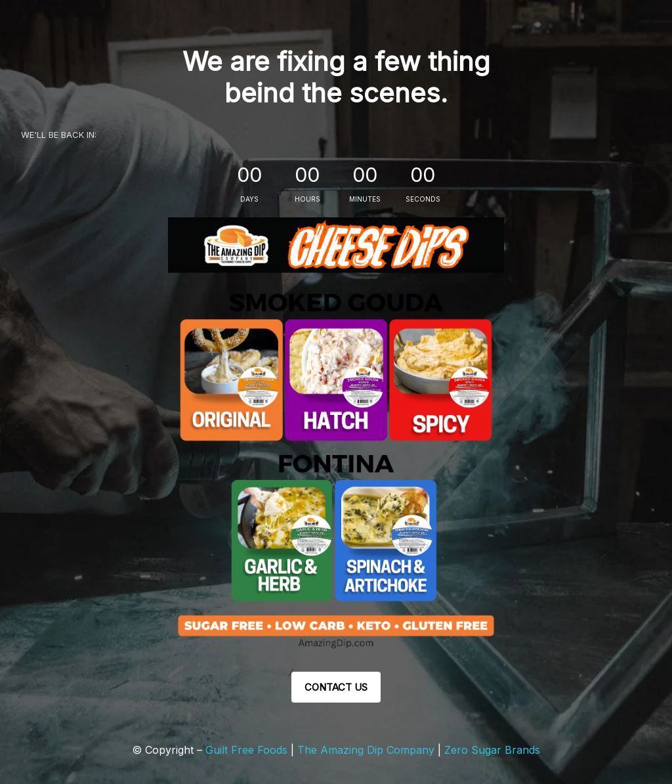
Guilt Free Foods (246, 750)
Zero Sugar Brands (492, 750)
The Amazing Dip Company (367, 750)
